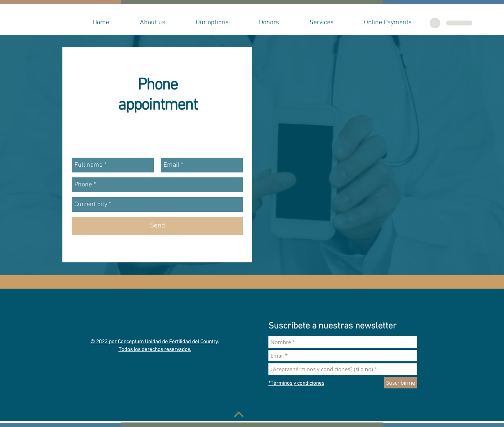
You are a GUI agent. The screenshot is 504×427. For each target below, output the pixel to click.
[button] (152, 23)
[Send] (157, 226)
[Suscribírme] (401, 383)
